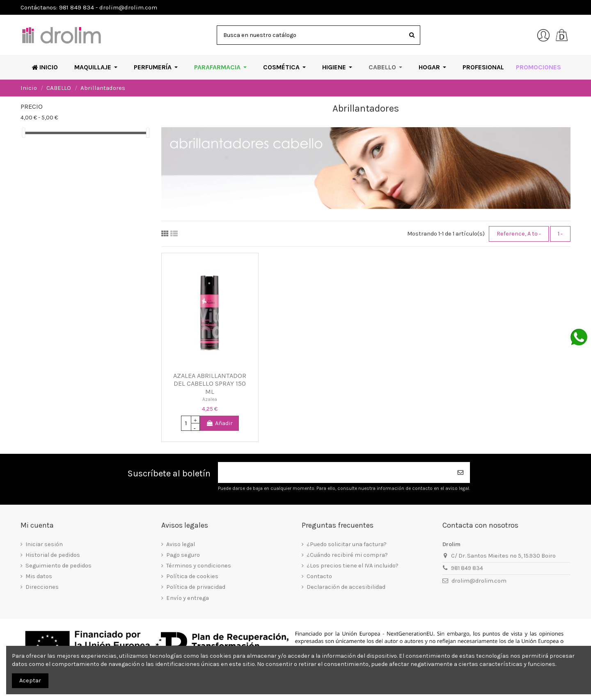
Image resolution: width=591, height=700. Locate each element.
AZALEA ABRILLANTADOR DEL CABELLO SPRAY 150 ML (210, 384)
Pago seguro (183, 555)
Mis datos (39, 576)
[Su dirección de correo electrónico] (335, 472)
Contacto (319, 576)
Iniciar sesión (44, 544)
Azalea (210, 399)
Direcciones (42, 587)
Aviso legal (181, 544)
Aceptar (30, 681)
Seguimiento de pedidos (58, 566)
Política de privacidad (196, 587)
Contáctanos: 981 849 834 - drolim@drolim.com (89, 7)
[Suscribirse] (461, 472)
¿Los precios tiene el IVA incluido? (353, 566)
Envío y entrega (188, 598)
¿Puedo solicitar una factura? (347, 544)
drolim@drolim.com (479, 581)
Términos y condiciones (199, 566)
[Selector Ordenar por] (519, 234)
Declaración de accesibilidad (346, 587)
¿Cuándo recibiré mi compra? (347, 555)
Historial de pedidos (53, 555)
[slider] (23, 133)
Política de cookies (192, 576)
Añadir (219, 423)
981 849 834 (467, 568)
